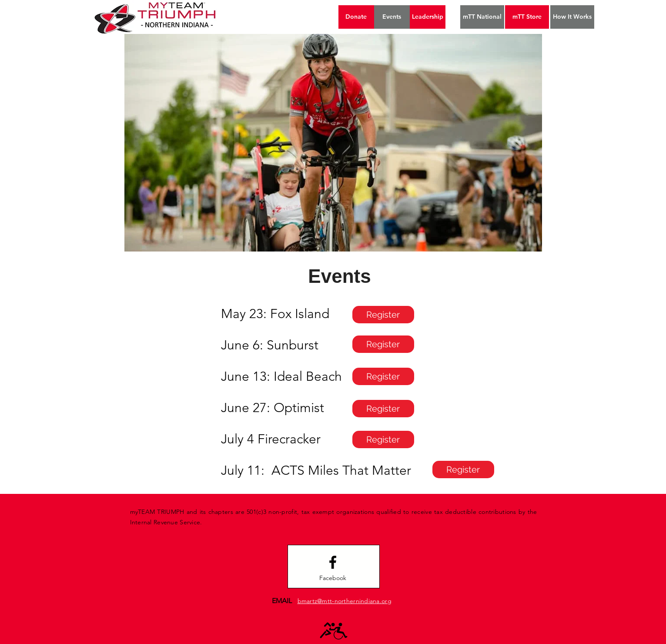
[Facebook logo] (333, 562)
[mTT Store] (527, 17)
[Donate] (356, 17)
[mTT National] (482, 17)
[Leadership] (428, 17)
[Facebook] (333, 578)
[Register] (383, 315)
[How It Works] (572, 17)
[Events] (392, 17)
